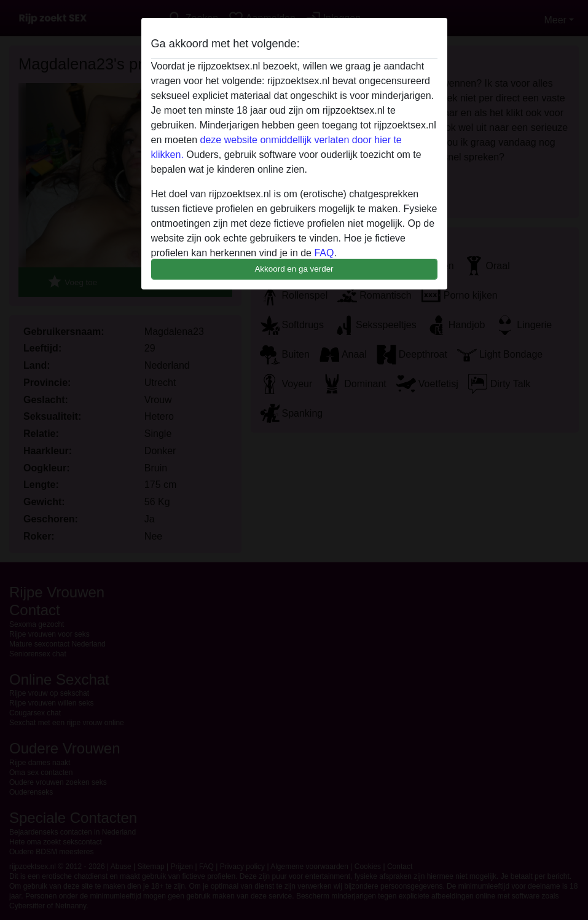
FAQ (324, 253)
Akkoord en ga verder (294, 269)
